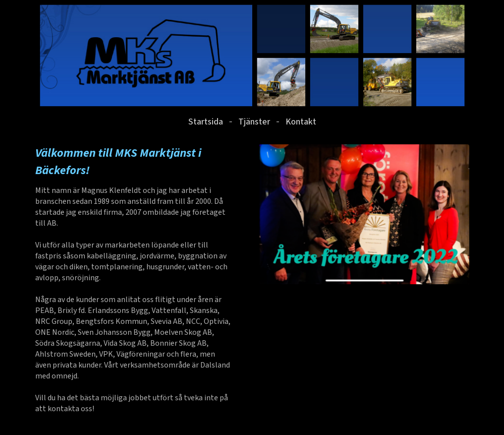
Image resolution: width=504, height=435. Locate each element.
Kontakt (301, 122)
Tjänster (254, 122)
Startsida (206, 122)
